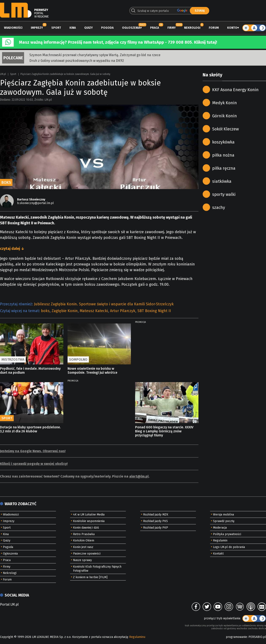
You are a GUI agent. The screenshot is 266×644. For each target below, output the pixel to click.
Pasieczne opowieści (87, 554)
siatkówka (222, 181)
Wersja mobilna (223, 515)
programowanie (236, 637)
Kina (73, 28)
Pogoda (107, 28)
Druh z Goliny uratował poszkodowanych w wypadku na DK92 (77, 61)
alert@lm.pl (139, 476)
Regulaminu (137, 637)
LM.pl (3, 74)
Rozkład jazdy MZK (156, 515)
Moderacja (220, 528)
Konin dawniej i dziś (86, 528)
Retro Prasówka (84, 534)
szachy (219, 207)
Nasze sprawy (82, 560)
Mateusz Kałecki (94, 311)
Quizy (88, 28)
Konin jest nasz (83, 547)
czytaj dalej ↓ (12, 249)
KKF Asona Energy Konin (235, 90)
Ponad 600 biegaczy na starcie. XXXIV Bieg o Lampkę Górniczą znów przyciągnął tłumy (164, 431)
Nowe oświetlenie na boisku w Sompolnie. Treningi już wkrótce (92, 371)
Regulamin (220, 540)
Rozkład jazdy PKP (156, 528)
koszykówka (223, 142)
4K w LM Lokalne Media (89, 515)
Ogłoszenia (131, 28)
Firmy (172, 28)
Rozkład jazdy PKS (155, 521)
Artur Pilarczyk (123, 311)
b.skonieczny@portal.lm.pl (35, 203)
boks (45, 311)
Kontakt (218, 554)
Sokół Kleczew (225, 129)
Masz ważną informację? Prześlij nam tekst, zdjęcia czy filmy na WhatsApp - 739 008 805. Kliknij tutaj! (118, 42)
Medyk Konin (225, 103)
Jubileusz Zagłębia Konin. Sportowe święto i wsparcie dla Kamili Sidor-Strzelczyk (104, 304)
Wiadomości (13, 28)
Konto (232, 28)
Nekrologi (192, 28)
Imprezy (37, 28)
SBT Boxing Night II (154, 311)
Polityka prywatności (227, 534)
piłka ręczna (224, 168)
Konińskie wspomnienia (89, 521)
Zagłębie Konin (65, 311)
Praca (155, 28)
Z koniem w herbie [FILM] (90, 577)
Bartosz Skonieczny (31, 200)
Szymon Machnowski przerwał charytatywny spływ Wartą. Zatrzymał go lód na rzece (95, 55)
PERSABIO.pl (257, 637)
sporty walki (224, 194)
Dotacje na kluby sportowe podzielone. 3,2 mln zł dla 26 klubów (30, 429)
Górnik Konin (225, 116)
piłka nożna (223, 155)
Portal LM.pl (9, 604)
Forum (214, 28)
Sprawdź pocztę (224, 521)
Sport (56, 28)
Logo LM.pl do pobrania (229, 547)
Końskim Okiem (84, 540)
